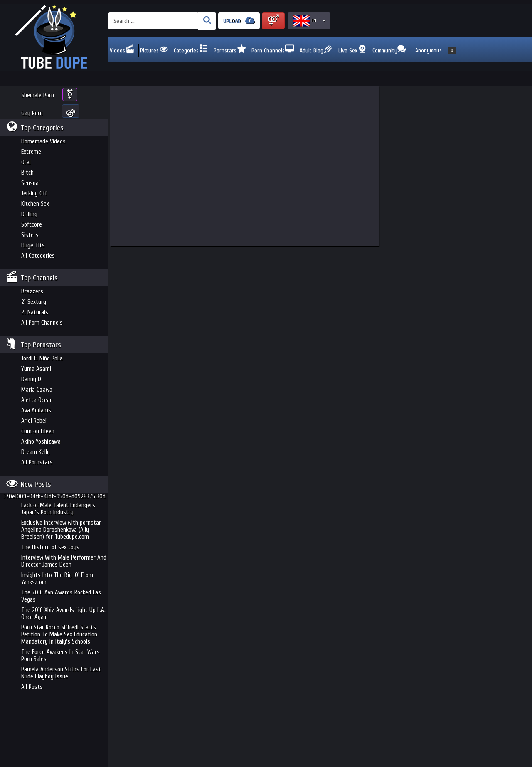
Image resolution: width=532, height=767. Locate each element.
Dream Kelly (36, 452)
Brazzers (32, 292)
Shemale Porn (38, 95)
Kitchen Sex (35, 204)
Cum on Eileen (38, 431)
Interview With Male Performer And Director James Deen (64, 561)
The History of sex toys (50, 547)
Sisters (30, 235)
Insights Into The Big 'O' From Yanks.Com (57, 579)
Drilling (29, 214)
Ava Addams (36, 411)
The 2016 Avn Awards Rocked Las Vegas (61, 596)
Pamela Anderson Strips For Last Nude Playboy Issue (61, 673)
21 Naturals (35, 312)
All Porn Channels (42, 323)
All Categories (38, 256)
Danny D (31, 379)
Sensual (31, 183)
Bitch (27, 173)
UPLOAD (239, 21)
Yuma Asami (36, 369)
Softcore (32, 225)
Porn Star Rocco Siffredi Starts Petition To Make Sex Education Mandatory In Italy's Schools (59, 635)
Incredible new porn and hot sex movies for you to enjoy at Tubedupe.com (54, 37)
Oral (26, 162)
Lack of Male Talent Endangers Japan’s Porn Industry (58, 509)
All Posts (32, 687)
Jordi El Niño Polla (42, 359)
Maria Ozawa (37, 390)
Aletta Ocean (37, 400)
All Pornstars (37, 462)
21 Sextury (34, 302)
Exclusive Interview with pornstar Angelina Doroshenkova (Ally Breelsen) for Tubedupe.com (61, 530)
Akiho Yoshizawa (41, 442)
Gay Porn (32, 113)
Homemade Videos (43, 142)
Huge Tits (33, 245)
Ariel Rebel (34, 421)
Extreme (31, 152)
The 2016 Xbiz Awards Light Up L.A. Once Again (63, 614)
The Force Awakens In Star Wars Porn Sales (60, 656)
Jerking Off (34, 194)
